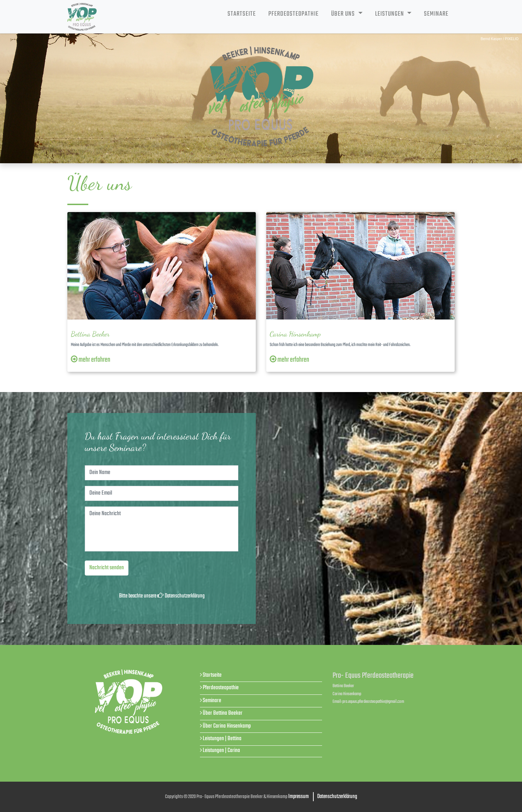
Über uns (344, 14)
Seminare (436, 14)
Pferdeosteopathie (293, 14)
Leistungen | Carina (221, 750)
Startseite (242, 14)
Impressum (299, 797)
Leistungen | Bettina (222, 739)
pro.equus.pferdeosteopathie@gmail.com (373, 702)
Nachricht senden (107, 568)
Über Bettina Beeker (223, 713)
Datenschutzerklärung (185, 596)
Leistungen (390, 14)
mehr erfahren (91, 360)
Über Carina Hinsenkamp (227, 726)
